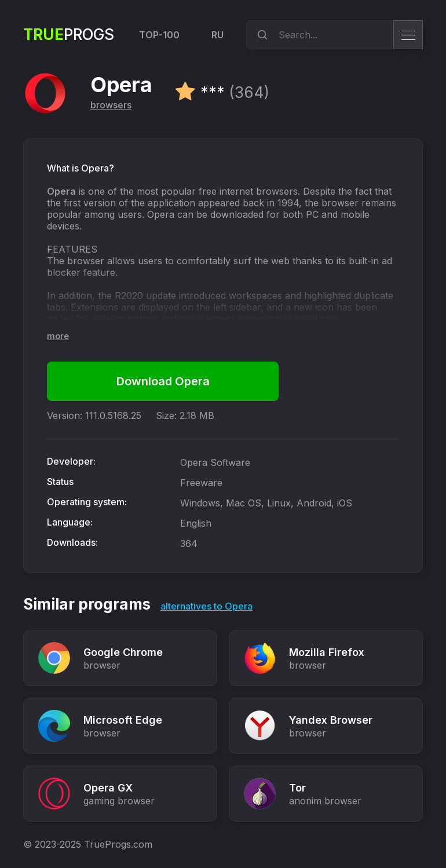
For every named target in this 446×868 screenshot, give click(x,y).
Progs (69, 34)
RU (217, 35)
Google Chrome (123, 652)
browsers (111, 105)
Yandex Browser (331, 720)
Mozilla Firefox (327, 652)
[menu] (408, 35)
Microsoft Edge (123, 720)
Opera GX (108, 788)
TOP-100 (159, 35)
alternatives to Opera (206, 606)
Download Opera (163, 381)
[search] (261, 35)
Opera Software (215, 462)
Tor (297, 788)
